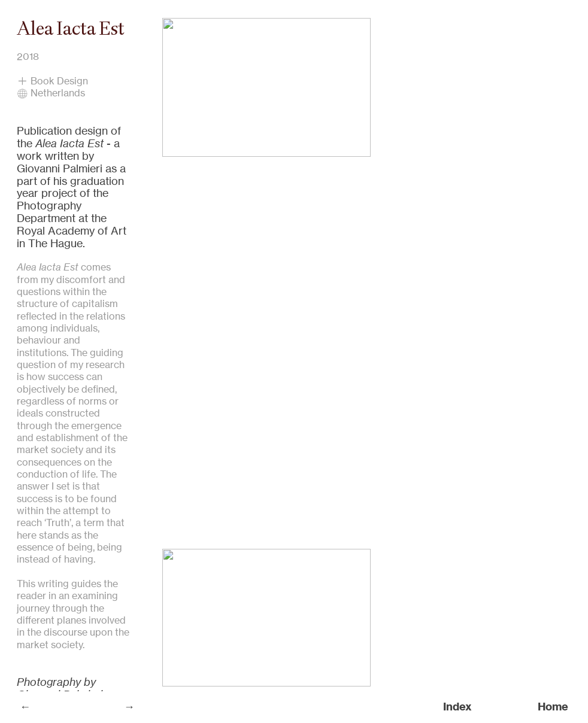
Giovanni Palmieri (60, 168)
